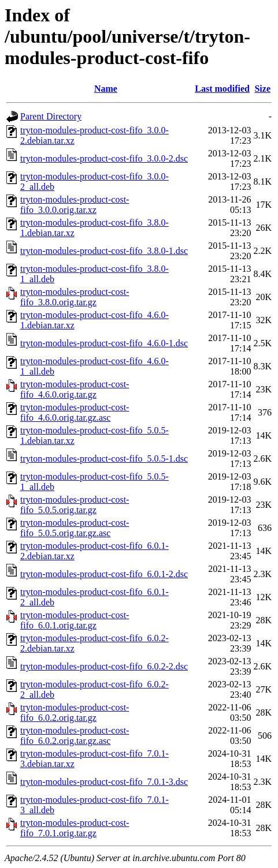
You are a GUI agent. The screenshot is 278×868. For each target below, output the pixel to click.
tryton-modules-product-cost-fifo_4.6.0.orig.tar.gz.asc (75, 412)
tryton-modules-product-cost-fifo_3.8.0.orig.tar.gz (75, 297)
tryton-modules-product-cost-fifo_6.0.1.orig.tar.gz (75, 620)
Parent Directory (51, 116)
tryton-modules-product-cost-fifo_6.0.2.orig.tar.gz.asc (75, 736)
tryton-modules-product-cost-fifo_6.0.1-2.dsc (104, 574)
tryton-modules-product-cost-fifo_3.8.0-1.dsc (104, 251)
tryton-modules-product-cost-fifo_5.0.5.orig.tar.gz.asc (75, 528)
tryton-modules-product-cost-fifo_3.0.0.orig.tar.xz (75, 205)
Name (106, 89)
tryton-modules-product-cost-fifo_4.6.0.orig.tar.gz (75, 389)
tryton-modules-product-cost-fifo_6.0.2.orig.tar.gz (75, 712)
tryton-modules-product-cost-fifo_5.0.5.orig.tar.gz (75, 505)
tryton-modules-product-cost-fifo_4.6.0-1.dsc (104, 343)
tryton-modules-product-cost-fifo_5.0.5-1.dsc (104, 459)
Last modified (222, 89)
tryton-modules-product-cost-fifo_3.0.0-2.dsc (104, 158)
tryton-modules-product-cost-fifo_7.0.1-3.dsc (104, 782)
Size (262, 89)
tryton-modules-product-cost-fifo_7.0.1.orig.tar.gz (75, 828)
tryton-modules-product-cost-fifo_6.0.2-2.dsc (104, 666)
